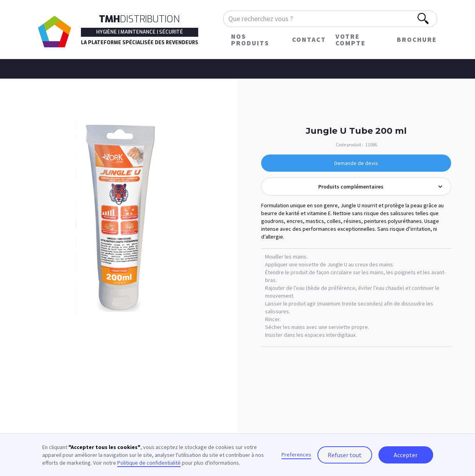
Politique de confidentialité (149, 463)
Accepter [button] (406, 455)
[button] (356, 187)
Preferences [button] (296, 454)
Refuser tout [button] (345, 455)
